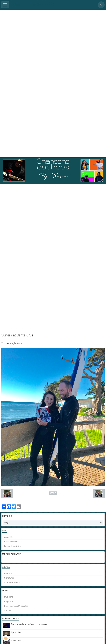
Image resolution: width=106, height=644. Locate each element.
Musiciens (9, 597)
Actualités (9, 537)
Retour (53, 493)
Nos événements (12, 542)
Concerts (8, 573)
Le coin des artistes (13, 546)
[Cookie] (6, 638)
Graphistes (9, 601)
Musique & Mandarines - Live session (30, 624)
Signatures (9, 578)
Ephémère (16, 632)
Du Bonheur (17, 640)
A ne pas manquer (12, 582)
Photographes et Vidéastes (16, 606)
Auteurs (8, 611)
